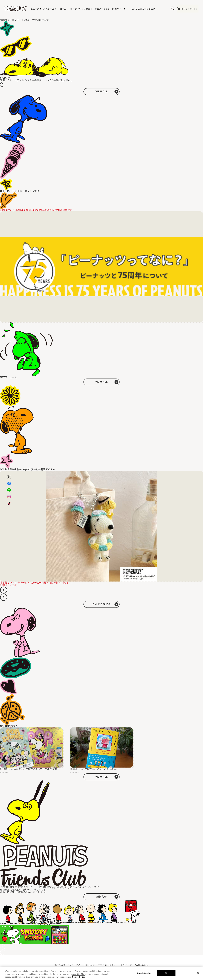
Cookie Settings (142, 965)
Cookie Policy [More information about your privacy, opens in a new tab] (78, 978)
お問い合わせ (89, 965)
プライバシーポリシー (108, 965)
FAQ (78, 965)
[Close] (198, 974)
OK (166, 974)
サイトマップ (126, 965)
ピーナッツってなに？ (81, 9)
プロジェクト (144, 9)
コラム (63, 9)
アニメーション (102, 9)
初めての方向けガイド (64, 965)
